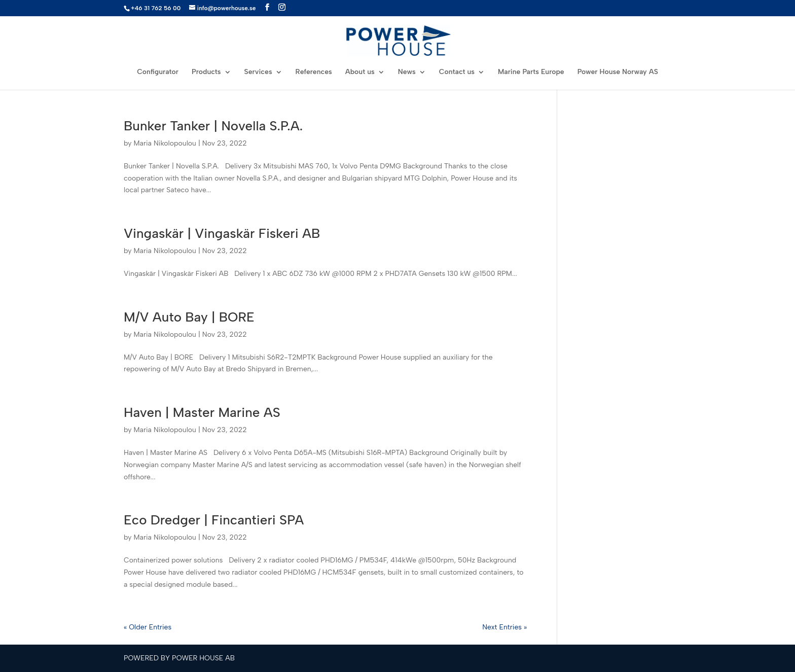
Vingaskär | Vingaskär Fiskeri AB (222, 233)
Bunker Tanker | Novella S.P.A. (213, 126)
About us (360, 72)
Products (206, 72)
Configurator (158, 72)
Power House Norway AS (618, 72)
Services (258, 72)
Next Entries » (504, 627)
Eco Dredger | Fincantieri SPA (214, 520)
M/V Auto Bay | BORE (189, 317)
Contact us (457, 72)
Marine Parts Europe (531, 72)
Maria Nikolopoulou (165, 143)
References (314, 72)
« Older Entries (148, 627)
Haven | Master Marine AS (202, 412)
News (407, 72)
